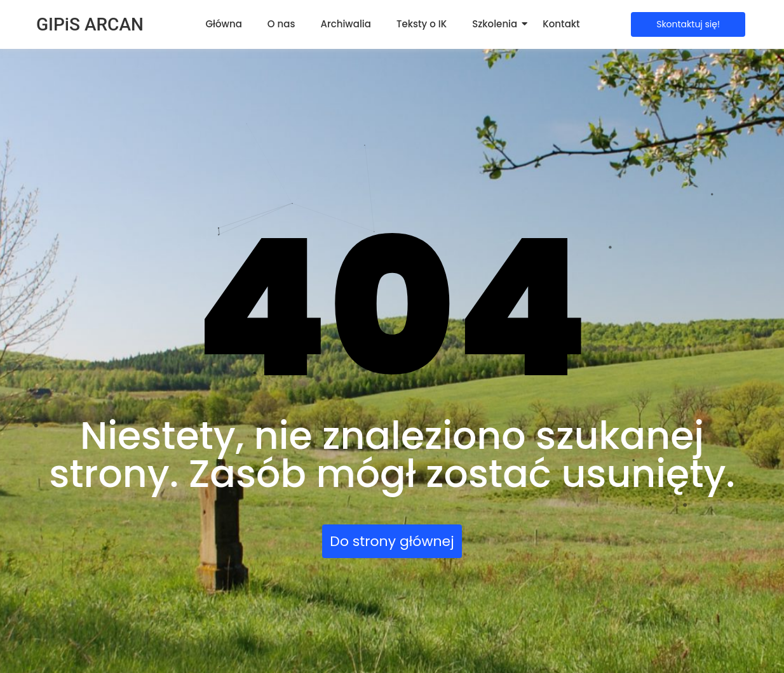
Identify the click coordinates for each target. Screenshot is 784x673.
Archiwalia (346, 24)
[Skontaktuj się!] (688, 24)
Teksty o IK (422, 24)
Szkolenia (495, 24)
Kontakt (561, 24)
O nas (281, 24)
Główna (223, 24)
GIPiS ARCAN (90, 24)
